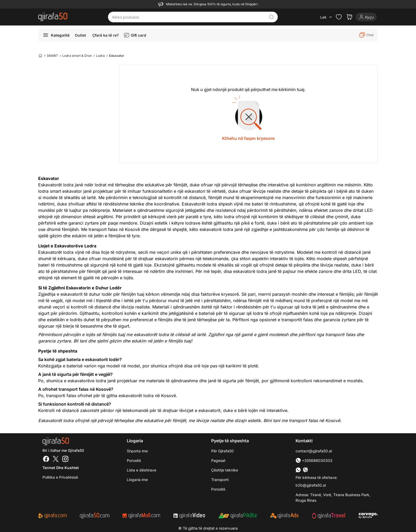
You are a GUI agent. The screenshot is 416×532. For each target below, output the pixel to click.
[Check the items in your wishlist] (339, 17)
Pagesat (218, 460)
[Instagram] (65, 460)
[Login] (366, 17)
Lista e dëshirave (142, 470)
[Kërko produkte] (189, 17)
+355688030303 (314, 460)
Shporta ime (137, 451)
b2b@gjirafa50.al (311, 485)
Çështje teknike (225, 470)
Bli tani (80, 341)
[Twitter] (56, 460)
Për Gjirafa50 (222, 451)
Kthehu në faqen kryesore (248, 138)
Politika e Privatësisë (60, 477)
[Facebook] (46, 460)
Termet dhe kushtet (61, 468)
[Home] (40, 55)
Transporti (220, 480)
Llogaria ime (137, 480)
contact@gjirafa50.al (314, 451)
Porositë (134, 460)
